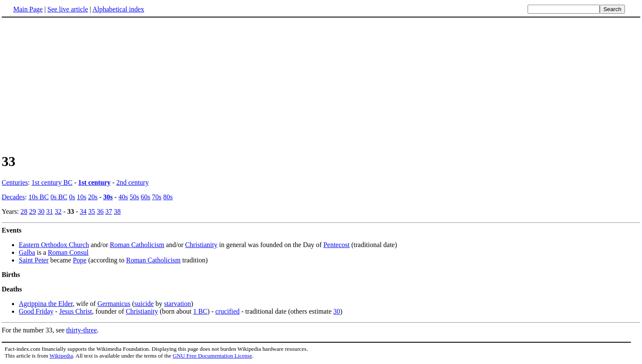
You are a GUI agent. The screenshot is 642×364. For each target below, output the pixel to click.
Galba (27, 252)
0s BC (59, 197)
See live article (68, 9)
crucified (227, 311)
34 (83, 211)
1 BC (200, 311)
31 (50, 211)
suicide (144, 304)
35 (92, 211)
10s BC (39, 197)
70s (157, 197)
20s (93, 197)
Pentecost (337, 245)
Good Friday (36, 311)
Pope (80, 260)
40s (123, 197)
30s (108, 197)
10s (82, 197)
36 (100, 211)
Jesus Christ (76, 311)
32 (58, 211)
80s (168, 197)
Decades (13, 197)
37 (109, 211)
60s (146, 197)
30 (41, 211)
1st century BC (52, 182)
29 (32, 211)
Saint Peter (34, 260)
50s (134, 197)
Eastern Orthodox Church (54, 245)
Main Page (28, 9)
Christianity (201, 245)
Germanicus (114, 304)
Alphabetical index (118, 9)
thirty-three (82, 330)
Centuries (15, 182)
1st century (94, 182)
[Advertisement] (73, 85)
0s (72, 197)
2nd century (132, 182)
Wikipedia (61, 356)
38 (117, 211)
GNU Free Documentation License (212, 356)
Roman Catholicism (137, 245)
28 (24, 211)
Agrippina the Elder (46, 304)
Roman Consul (68, 252)
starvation (177, 304)
